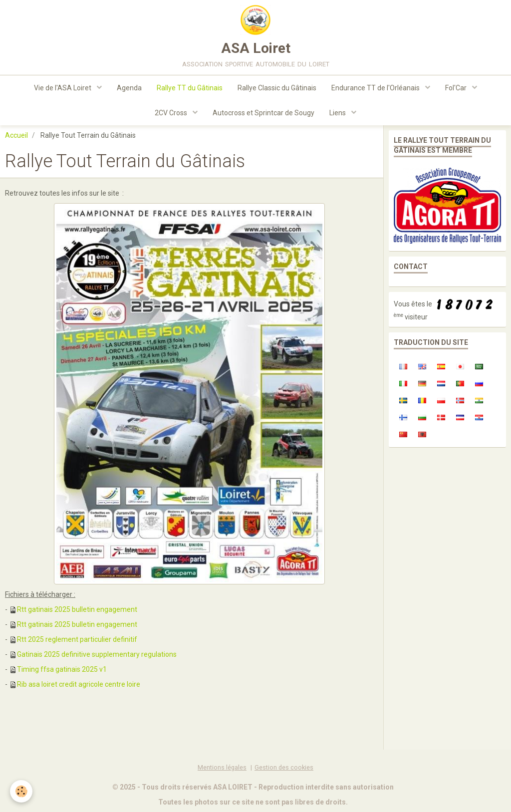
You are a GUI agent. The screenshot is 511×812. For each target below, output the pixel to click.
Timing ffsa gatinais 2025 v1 (62, 669)
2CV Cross (172, 113)
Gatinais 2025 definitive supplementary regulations (97, 654)
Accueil (16, 135)
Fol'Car (457, 88)
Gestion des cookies (284, 767)
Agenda (129, 88)
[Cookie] (21, 791)
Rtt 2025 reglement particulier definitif (77, 639)
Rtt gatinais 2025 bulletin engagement (77, 609)
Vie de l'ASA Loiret (63, 88)
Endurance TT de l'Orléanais (376, 88)
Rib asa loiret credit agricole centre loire (79, 684)
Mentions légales (222, 767)
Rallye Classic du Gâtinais (277, 88)
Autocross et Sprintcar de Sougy (263, 113)
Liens (338, 113)
